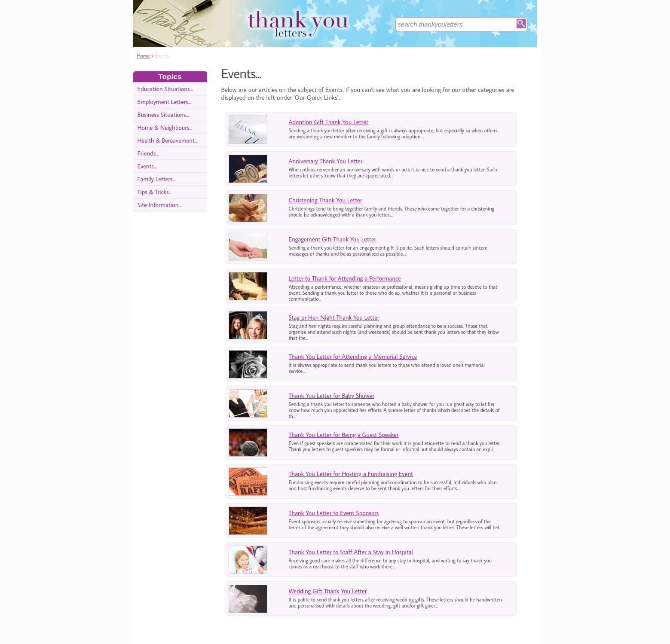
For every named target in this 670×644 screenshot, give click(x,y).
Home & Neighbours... (165, 127)
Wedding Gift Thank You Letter (328, 591)
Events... (147, 166)
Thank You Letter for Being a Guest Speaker (344, 435)
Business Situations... (163, 114)
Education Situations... (165, 89)
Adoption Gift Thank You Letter (329, 122)
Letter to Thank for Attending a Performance (345, 278)
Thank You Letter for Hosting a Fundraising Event (351, 474)
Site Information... (160, 205)
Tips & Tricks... (155, 192)
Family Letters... (157, 179)
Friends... (148, 153)
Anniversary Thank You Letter (326, 161)
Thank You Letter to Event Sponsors (334, 513)
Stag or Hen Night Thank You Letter (334, 317)
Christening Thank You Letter (326, 200)
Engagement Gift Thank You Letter (333, 239)
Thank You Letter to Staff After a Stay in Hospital (351, 552)
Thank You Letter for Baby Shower (332, 395)
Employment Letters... (164, 102)
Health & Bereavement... (168, 140)
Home (144, 56)
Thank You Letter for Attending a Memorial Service (353, 356)
